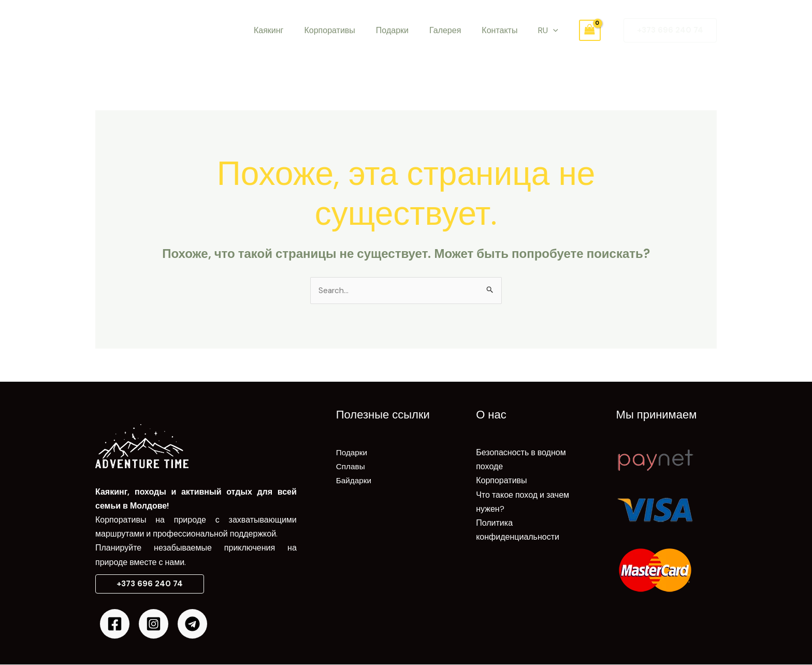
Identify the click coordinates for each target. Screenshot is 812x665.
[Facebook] (115, 624)
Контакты (493, 30)
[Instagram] (154, 624)
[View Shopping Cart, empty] (577, 30)
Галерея (443, 30)
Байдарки (354, 481)
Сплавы (351, 467)
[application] (543, 31)
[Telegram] (192, 624)
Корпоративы (336, 30)
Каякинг (279, 30)
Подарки (394, 30)
